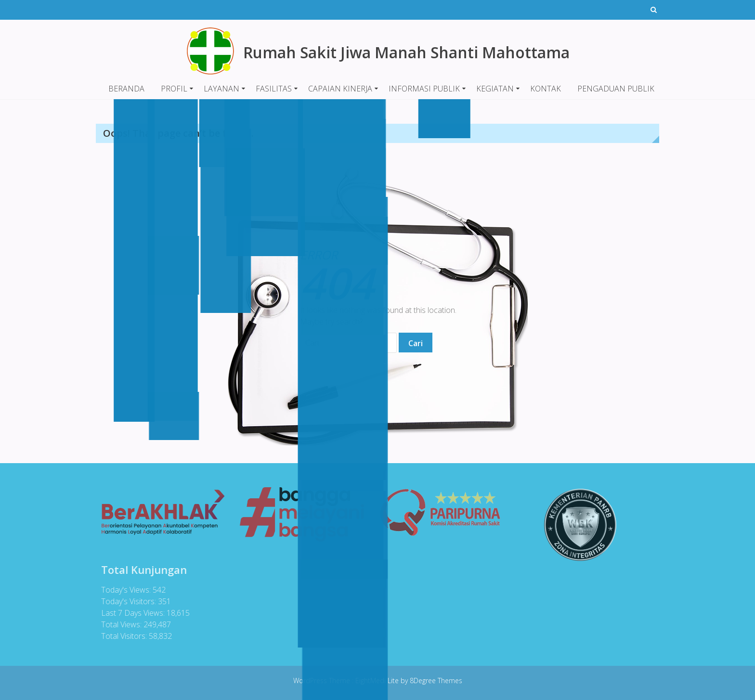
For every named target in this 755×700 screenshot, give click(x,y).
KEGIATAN (495, 89)
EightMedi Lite (378, 681)
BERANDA (126, 89)
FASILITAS (274, 89)
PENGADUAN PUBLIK (616, 89)
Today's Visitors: (128, 601)
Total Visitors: (123, 636)
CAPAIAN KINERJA (340, 89)
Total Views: (120, 624)
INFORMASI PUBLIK (424, 89)
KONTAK (546, 89)
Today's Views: (125, 590)
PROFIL (174, 89)
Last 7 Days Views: (132, 613)
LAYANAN (221, 89)
